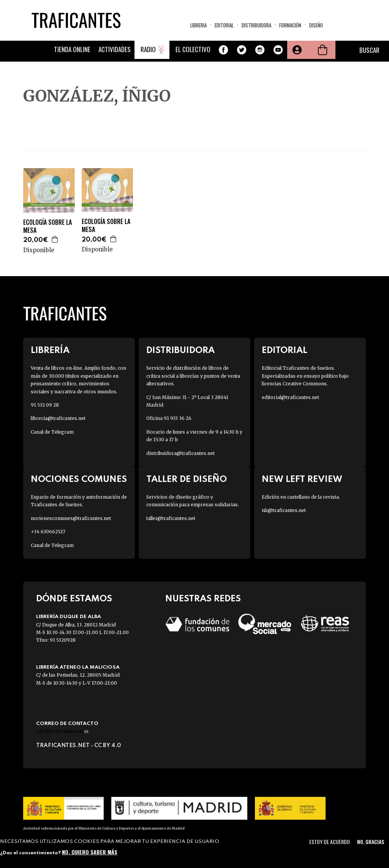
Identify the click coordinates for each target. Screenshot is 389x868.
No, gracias (371, 842)
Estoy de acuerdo (330, 842)
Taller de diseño (187, 479)
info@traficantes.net (62, 731)
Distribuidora (256, 25)
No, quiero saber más (90, 852)
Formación (290, 25)
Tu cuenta (296, 50)
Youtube (278, 50)
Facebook (223, 50)
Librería (50, 351)
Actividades (115, 49)
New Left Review (302, 479)
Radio (148, 49)
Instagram (260, 50)
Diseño (316, 25)
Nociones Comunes (79, 479)
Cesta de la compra (323, 50)
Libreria (198, 25)
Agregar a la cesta (55, 239)
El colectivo (193, 49)
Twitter (242, 50)
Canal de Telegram (52, 432)
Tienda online (72, 49)
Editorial (224, 25)
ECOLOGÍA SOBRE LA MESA (47, 226)
